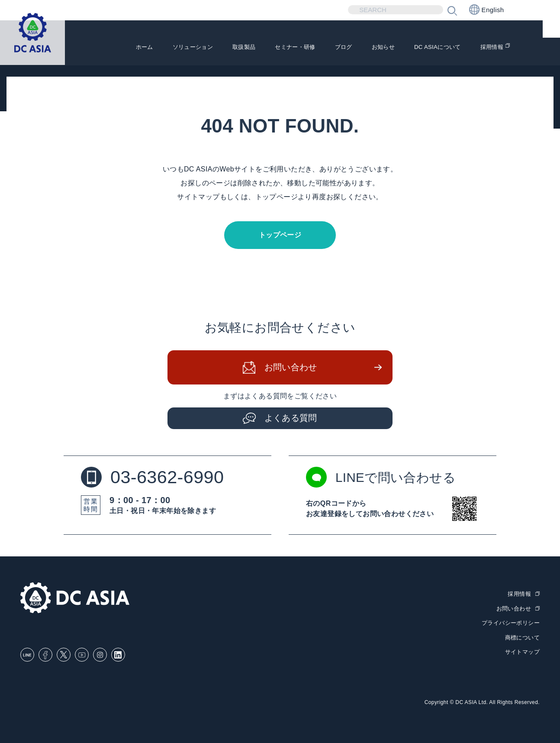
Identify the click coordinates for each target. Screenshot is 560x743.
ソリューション (150, 52)
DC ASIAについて (428, 52)
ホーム (95, 52)
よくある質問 (291, 419)
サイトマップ (522, 651)
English (487, 10)
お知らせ (366, 52)
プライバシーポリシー (511, 623)
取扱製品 (208, 52)
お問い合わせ (291, 368)
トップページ (280, 235)
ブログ (322, 52)
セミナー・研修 (267, 52)
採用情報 (490, 52)
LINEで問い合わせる (383, 478)
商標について (522, 637)
